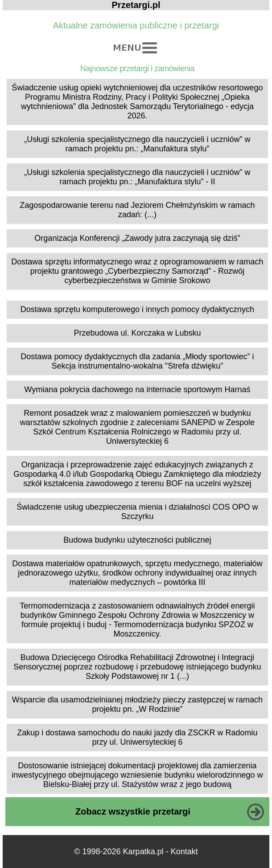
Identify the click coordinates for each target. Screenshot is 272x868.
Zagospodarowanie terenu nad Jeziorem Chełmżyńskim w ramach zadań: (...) (137, 210)
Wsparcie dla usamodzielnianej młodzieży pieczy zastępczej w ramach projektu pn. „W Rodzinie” (137, 704)
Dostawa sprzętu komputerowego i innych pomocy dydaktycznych (137, 309)
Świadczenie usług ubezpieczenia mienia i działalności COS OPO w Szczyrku (137, 512)
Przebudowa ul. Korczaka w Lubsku (137, 333)
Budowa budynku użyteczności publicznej (137, 540)
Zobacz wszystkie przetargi (133, 811)
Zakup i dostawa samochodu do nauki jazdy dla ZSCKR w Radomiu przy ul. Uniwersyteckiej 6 (137, 737)
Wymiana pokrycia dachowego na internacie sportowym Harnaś (137, 389)
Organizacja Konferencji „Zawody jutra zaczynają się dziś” (137, 238)
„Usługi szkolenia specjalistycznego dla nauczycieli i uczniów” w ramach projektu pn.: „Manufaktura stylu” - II (137, 177)
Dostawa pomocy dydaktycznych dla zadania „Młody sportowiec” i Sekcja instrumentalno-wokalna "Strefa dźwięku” (137, 361)
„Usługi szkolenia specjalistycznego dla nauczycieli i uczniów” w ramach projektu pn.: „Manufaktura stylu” (137, 144)
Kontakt (184, 852)
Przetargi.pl (136, 5)
